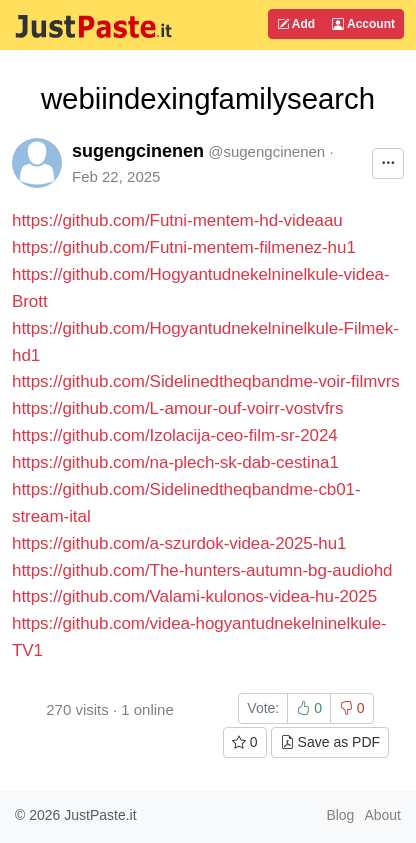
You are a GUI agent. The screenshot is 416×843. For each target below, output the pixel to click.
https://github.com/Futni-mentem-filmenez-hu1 (184, 247)
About (382, 815)
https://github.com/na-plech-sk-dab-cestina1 (175, 462)
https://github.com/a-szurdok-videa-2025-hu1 (179, 543)
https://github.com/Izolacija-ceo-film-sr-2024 (175, 435)
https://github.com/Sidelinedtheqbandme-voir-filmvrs (206, 381)
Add (296, 24)
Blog (340, 815)
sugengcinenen (138, 151)
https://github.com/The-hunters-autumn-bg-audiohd (202, 570)
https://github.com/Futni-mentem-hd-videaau (177, 220)
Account (363, 24)
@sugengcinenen (266, 151)
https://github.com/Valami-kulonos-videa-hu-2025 (194, 596)
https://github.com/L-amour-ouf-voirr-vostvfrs (177, 408)
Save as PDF (330, 742)
